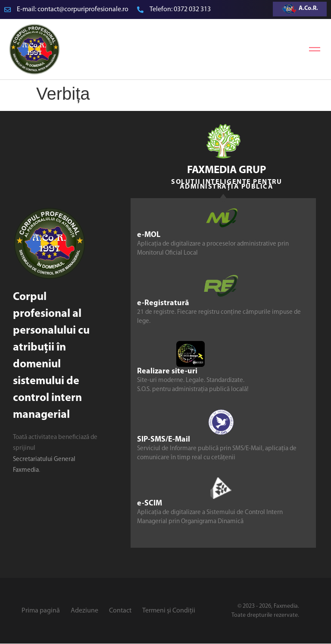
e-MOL (149, 235)
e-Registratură (163, 303)
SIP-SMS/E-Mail (164, 440)
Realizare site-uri (167, 371)
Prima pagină (41, 611)
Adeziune (84, 611)
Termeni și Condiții (169, 611)
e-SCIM (150, 504)
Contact (120, 611)
